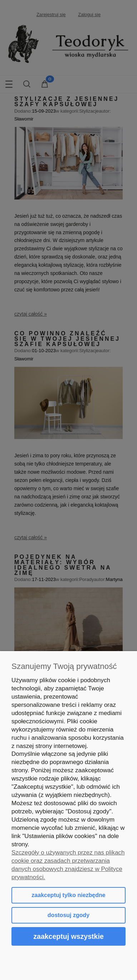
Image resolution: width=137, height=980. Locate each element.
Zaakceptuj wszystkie (68, 936)
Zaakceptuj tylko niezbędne (68, 895)
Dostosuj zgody (68, 915)
